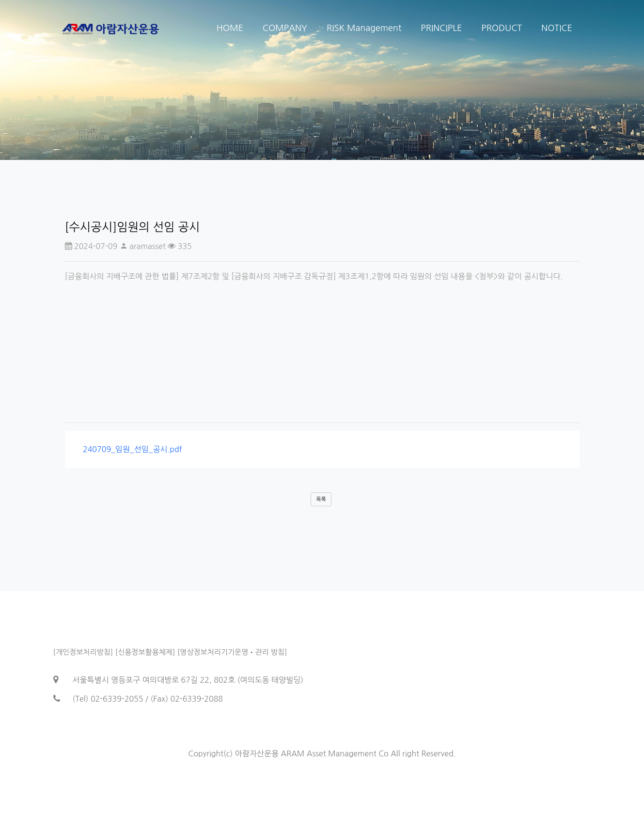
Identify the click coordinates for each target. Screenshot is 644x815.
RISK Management (364, 28)
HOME (230, 28)
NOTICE (557, 28)
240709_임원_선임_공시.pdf (129, 449)
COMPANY (285, 28)
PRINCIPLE (441, 28)
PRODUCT (502, 28)
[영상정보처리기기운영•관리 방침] (232, 652)
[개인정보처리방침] (83, 652)
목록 (321, 499)
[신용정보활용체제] (145, 652)
